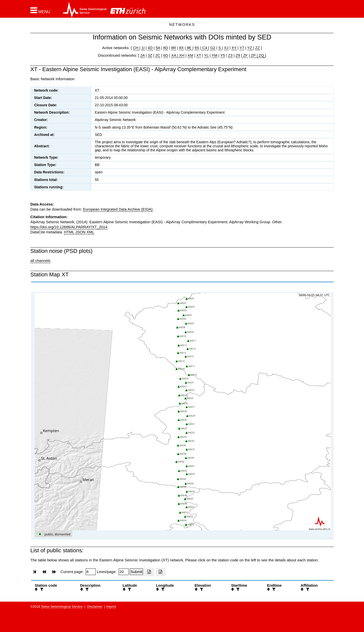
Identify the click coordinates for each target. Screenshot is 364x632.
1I (143, 48)
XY (234, 48)
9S (197, 48)
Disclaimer (95, 607)
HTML (69, 232)
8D (166, 48)
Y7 (242, 48)
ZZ (257, 48)
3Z (150, 55)
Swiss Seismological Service (62, 607)
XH (181, 55)
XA (174, 55)
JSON (80, 232)
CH (136, 48)
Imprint (111, 607)
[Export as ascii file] (161, 572)
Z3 (230, 55)
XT (199, 55)
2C (158, 55)
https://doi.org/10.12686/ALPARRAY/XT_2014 (69, 227)
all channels (40, 261)
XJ (226, 48)
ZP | (254, 55)
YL (206, 55)
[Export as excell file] (149, 572)
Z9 (238, 55)
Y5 (223, 55)
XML (90, 232)
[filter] (41, 589)
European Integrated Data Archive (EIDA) (118, 209)
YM (214, 55)
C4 (205, 48)
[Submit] (136, 572)
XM (190, 55)
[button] (40, 10)
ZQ (261, 55)
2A (143, 55)
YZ (250, 48)
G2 (213, 48)
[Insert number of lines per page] (124, 572)
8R (174, 48)
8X (181, 48)
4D (150, 48)
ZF (245, 55)
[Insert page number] (91, 572)
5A (158, 48)
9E (189, 48)
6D (166, 55)
